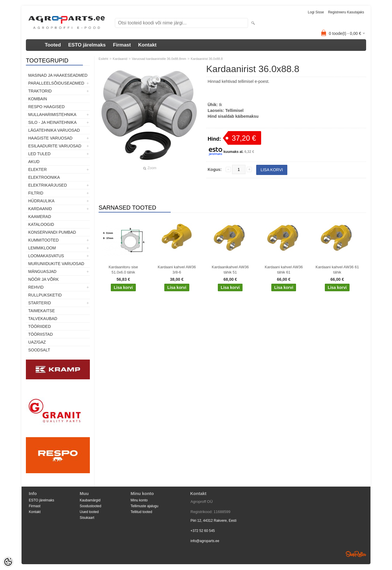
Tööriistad (41, 334)
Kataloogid (41, 224)
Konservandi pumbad (52, 232)
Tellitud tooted (141, 512)
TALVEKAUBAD (43, 319)
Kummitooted (43, 240)
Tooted (53, 45)
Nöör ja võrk (43, 279)
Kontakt (147, 45)
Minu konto (139, 500)
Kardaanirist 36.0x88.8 (207, 59)
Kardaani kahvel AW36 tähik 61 (284, 270)
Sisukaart (87, 518)
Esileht (103, 59)
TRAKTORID (40, 91)
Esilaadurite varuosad (55, 146)
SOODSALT (39, 350)
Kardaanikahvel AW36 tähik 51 (230, 270)
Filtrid (36, 193)
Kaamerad (40, 217)
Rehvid (36, 287)
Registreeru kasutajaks (346, 12)
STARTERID (40, 303)
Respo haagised (46, 107)
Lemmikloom (42, 248)
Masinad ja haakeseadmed (58, 75)
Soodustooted (90, 506)
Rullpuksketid (45, 295)
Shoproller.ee (356, 554)
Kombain (38, 99)
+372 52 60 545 (203, 531)
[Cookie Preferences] (8, 562)
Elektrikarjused (48, 185)
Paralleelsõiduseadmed (56, 83)
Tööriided (40, 326)
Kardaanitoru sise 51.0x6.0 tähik (123, 270)
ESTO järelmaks (87, 45)
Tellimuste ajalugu (144, 506)
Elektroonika (44, 177)
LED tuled (39, 154)
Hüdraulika (41, 201)
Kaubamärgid (90, 500)
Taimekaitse (42, 311)
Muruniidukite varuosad (56, 264)
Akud (34, 162)
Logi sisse (316, 12)
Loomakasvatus (46, 256)
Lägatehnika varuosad (54, 130)
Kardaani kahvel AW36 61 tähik (337, 270)
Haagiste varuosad (50, 138)
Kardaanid (40, 209)
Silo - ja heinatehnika (52, 122)
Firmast (122, 45)
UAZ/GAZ (37, 342)
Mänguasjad (42, 271)
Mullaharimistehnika (52, 115)
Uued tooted (89, 512)
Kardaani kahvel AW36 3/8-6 (177, 270)
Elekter (38, 169)
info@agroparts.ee (205, 541)
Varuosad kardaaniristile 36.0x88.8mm (159, 59)
